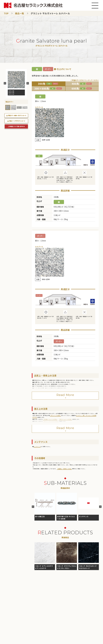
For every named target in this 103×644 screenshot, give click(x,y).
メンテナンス (37, 447)
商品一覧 (20, 13)
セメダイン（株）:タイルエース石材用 (86, 415)
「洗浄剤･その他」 (67, 469)
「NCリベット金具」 (55, 415)
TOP (6, 13)
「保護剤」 (60, 469)
